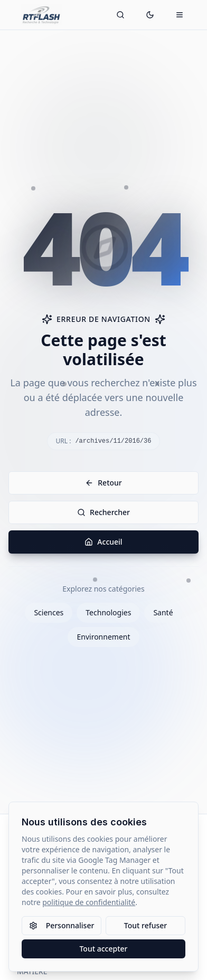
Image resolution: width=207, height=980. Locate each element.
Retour (103, 483)
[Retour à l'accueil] (41, 15)
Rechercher (103, 512)
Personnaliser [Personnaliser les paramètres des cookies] (62, 925)
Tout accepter (103, 949)
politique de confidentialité (89, 902)
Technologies (108, 612)
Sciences (49, 612)
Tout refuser (145, 925)
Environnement (103, 637)
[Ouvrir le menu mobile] (180, 15)
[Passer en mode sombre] (150, 15)
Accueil (103, 542)
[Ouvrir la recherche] (120, 15)
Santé (163, 612)
